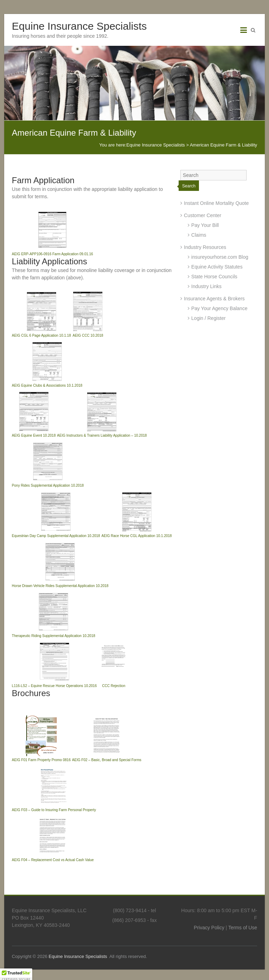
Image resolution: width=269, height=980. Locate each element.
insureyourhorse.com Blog (220, 257)
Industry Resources (205, 247)
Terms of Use (243, 928)
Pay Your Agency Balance (219, 308)
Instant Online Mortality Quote (216, 203)
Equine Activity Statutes (217, 267)
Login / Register (208, 318)
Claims (199, 235)
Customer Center (203, 215)
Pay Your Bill (205, 225)
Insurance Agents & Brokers (214, 299)
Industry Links (206, 286)
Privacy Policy (209, 928)
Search (189, 186)
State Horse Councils (214, 277)
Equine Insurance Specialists (79, 26)
